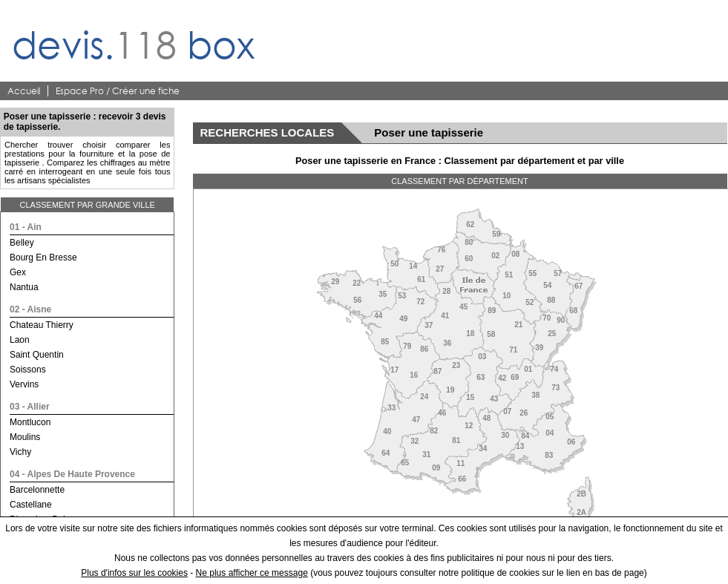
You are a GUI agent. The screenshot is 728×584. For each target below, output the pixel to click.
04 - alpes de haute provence (72, 474)
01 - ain (26, 227)
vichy (20, 452)
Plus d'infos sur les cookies (134, 573)
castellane (31, 505)
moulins (25, 437)
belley (22, 243)
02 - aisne (30, 309)
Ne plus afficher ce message (252, 573)
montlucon (30, 422)
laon (20, 340)
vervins (24, 384)
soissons (28, 370)
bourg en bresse (43, 257)
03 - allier (30, 407)
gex (18, 272)
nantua (24, 287)
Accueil (24, 91)
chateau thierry (42, 325)
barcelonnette (37, 490)
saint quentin (37, 355)
